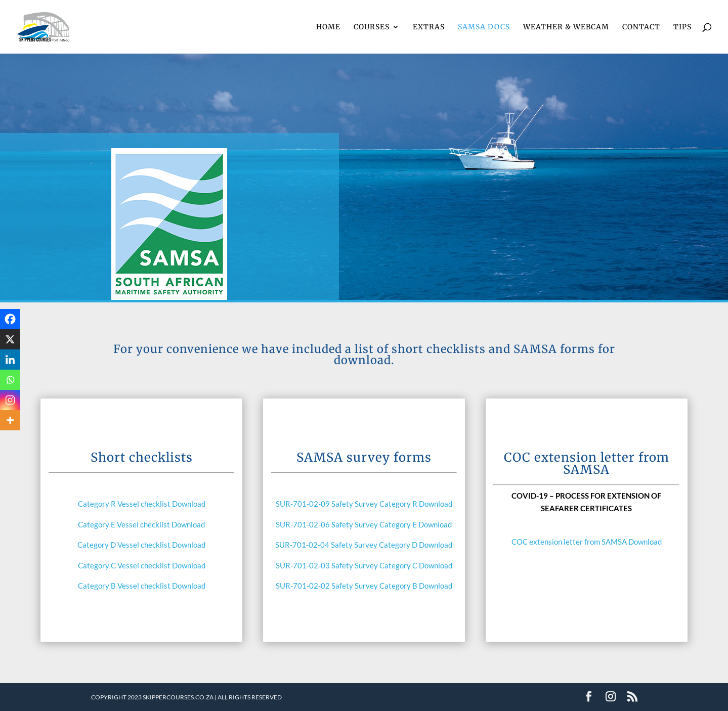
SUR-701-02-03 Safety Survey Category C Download (364, 565)
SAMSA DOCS (484, 27)
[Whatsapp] (10, 380)
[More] (10, 420)
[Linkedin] (10, 360)
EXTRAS (429, 27)
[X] (10, 339)
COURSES (372, 27)
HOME (328, 27)
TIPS (682, 27)
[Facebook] (10, 319)
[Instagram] (10, 400)
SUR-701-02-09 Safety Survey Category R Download (364, 504)
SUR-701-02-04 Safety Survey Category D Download (364, 545)
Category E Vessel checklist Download (141, 524)
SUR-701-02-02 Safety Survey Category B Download (364, 586)
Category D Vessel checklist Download (141, 545)
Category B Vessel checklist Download (142, 586)
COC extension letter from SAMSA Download (587, 542)
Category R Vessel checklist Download (142, 504)
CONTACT (641, 27)
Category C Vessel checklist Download (142, 565)
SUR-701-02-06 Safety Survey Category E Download (364, 524)
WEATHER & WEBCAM (566, 27)
